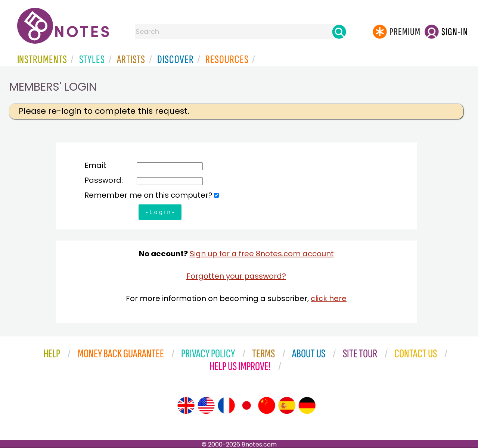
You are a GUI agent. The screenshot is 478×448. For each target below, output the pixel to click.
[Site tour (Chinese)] (267, 405)
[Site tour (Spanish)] (287, 405)
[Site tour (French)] (226, 405)
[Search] (339, 32)
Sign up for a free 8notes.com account (262, 254)
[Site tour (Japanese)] (246, 405)
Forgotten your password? (236, 276)
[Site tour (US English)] (206, 405)
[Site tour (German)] (307, 405)
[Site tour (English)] (186, 405)
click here (329, 298)
